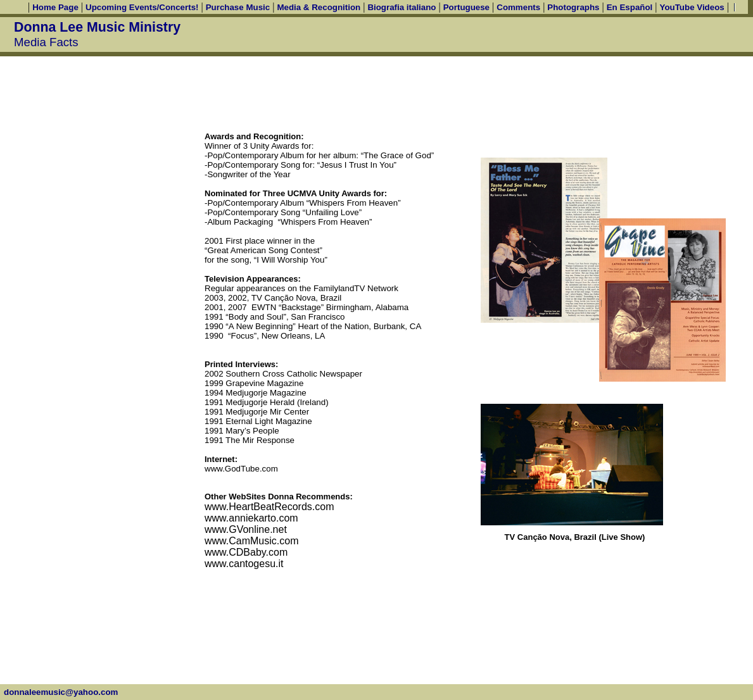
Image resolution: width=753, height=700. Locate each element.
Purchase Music (238, 7)
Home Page (55, 7)
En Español (630, 7)
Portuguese (466, 7)
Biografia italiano (402, 7)
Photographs (573, 7)
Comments (518, 7)
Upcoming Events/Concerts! (142, 7)
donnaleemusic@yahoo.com (61, 692)
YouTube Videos (692, 7)
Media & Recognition (319, 7)
